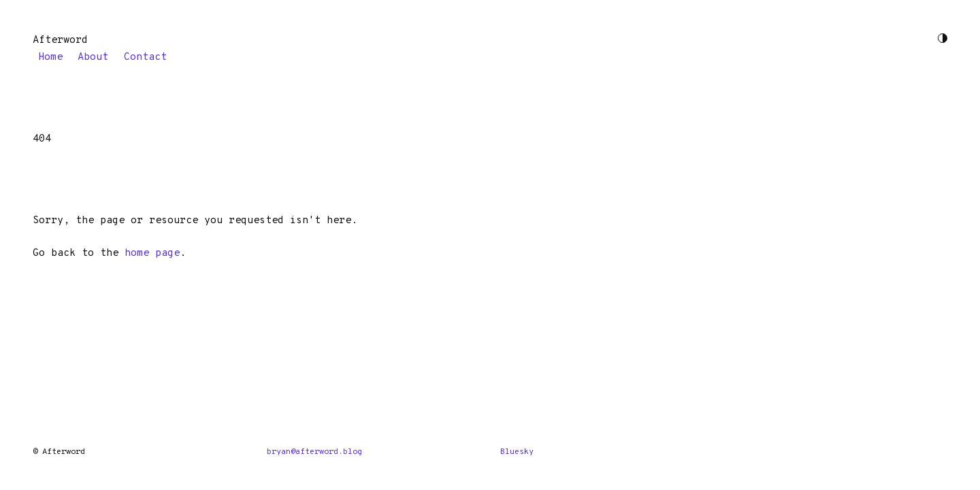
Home (50, 57)
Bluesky (517, 452)
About (93, 57)
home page (152, 254)
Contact (145, 57)
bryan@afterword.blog (314, 452)
